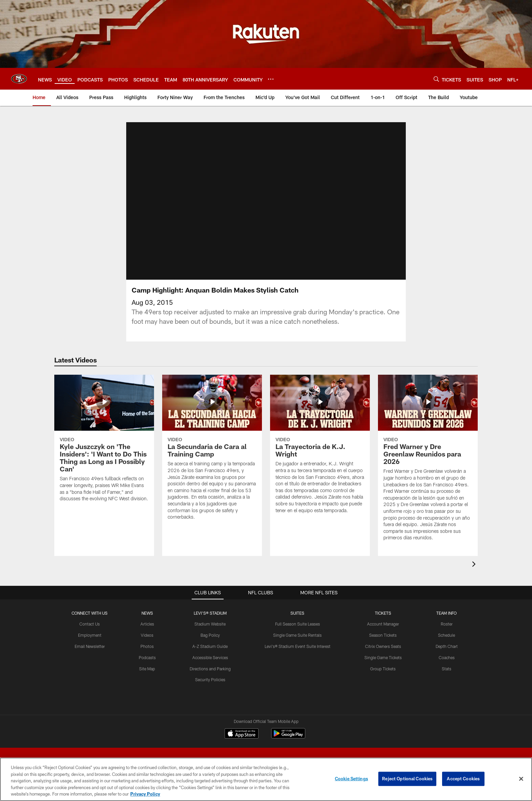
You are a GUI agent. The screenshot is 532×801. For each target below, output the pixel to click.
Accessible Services (210, 657)
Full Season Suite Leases (298, 624)
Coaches (447, 657)
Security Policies (210, 679)
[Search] (436, 79)
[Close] (521, 779)
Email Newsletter (90, 646)
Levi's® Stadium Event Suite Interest (298, 646)
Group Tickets (383, 669)
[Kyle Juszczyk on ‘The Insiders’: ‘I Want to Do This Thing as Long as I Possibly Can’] (104, 442)
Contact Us (90, 624)
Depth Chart (447, 646)
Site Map (147, 669)
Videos (147, 635)
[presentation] (475, 565)
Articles (147, 624)
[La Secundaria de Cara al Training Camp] (212, 452)
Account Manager (383, 624)
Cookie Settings (351, 779)
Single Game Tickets (383, 657)
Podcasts (147, 657)
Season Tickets (383, 635)
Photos (147, 646)
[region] (266, 779)
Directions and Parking (210, 669)
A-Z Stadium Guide (210, 646)
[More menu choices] (271, 79)
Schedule (446, 635)
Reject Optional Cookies (407, 779)
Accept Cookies (463, 779)
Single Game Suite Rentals (297, 635)
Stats (446, 669)
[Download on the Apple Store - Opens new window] (242, 734)
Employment (90, 635)
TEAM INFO (446, 613)
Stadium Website (210, 624)
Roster (447, 624)
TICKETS (383, 613)
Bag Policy (210, 635)
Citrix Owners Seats (383, 646)
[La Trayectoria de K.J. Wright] (320, 448)
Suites (297, 613)
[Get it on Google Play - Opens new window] (288, 737)
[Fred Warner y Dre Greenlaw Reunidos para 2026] (428, 462)
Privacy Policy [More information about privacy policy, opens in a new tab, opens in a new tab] (145, 794)
